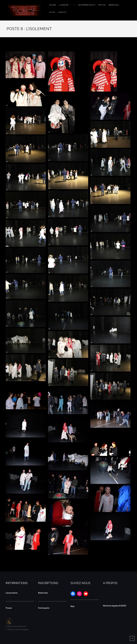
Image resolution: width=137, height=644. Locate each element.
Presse (9, 608)
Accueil (53, 5)
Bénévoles (114, 5)
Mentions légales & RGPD (115, 606)
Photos (102, 5)
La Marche (64, 5)
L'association (12, 593)
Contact (62, 12)
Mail (72, 606)
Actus (52, 12)
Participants (44, 608)
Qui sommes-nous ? (87, 5)
